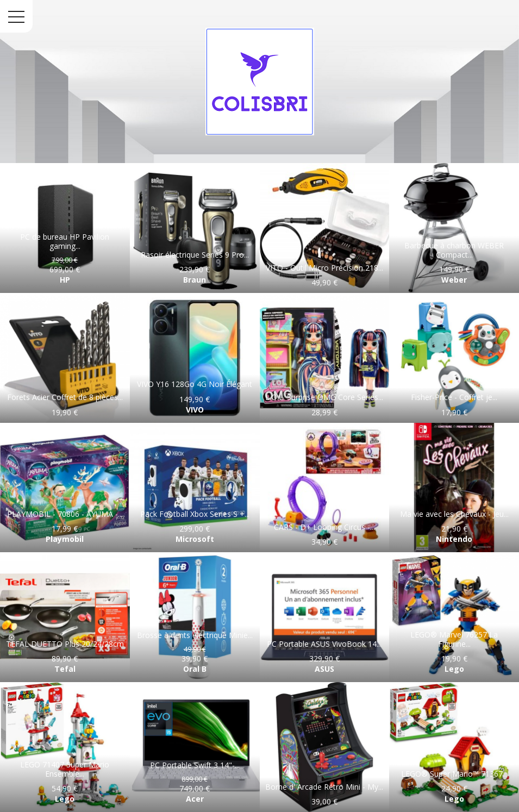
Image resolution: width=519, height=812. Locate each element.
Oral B (195, 669)
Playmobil (65, 539)
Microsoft (195, 539)
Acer (195, 799)
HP (65, 280)
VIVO (195, 410)
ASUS (324, 669)
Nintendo (454, 539)
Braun (195, 280)
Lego (454, 669)
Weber (454, 280)
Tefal (65, 669)
